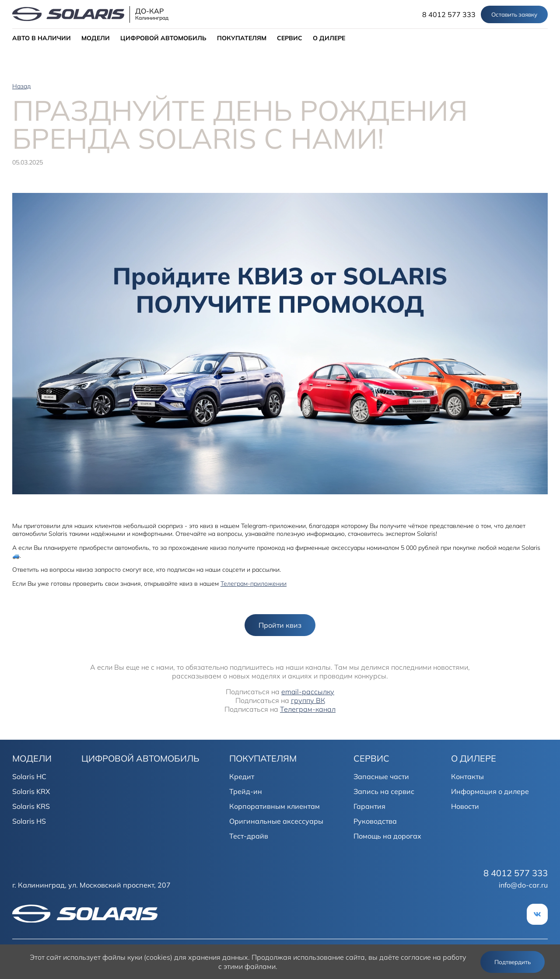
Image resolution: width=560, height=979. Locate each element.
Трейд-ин (246, 791)
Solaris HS (29, 821)
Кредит (242, 776)
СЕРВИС (290, 38)
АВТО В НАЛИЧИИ (42, 38)
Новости (465, 806)
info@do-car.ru (523, 885)
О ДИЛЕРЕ (329, 38)
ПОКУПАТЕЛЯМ (242, 38)
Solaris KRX (31, 791)
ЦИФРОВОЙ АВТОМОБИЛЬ (163, 38)
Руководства (375, 821)
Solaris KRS (31, 806)
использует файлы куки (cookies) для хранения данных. (156, 957)
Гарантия (369, 806)
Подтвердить (513, 962)
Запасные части (381, 776)
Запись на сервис (384, 791)
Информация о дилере (490, 791)
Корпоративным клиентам (275, 806)
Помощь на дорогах (387, 836)
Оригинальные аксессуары (276, 821)
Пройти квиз (280, 625)
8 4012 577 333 (449, 14)
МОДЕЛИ (96, 38)
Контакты (467, 776)
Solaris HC (29, 776)
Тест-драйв (249, 836)
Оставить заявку (514, 14)
